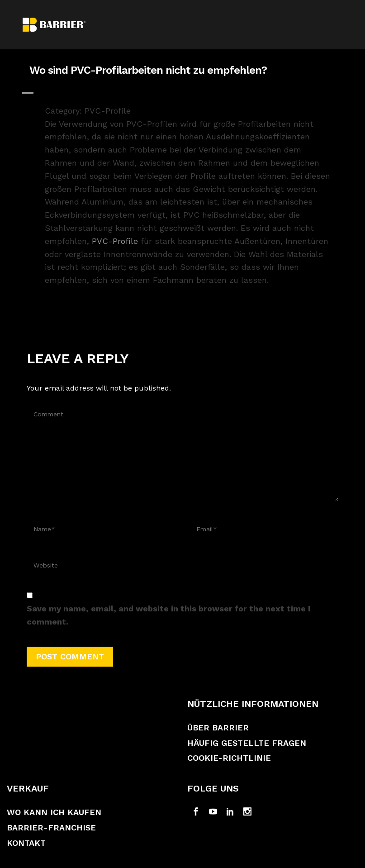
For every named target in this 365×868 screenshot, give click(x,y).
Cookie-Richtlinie (229, 758)
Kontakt (26, 843)
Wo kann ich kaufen (54, 812)
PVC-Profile (115, 241)
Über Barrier (218, 727)
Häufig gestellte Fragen (247, 743)
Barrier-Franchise (51, 827)
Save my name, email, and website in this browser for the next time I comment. (168, 615)
